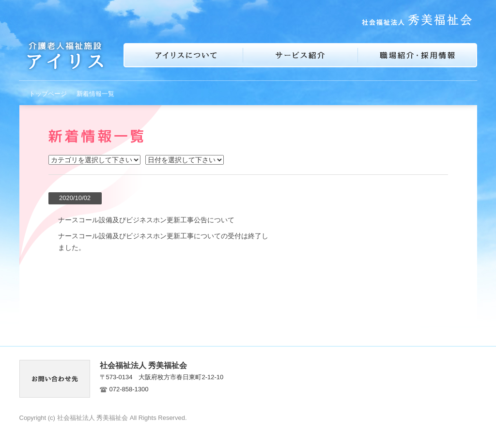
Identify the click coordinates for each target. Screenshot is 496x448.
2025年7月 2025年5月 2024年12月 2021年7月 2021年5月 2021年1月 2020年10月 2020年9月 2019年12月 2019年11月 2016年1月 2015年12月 (185, 160)
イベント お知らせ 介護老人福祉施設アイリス (94, 160)
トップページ (48, 94)
